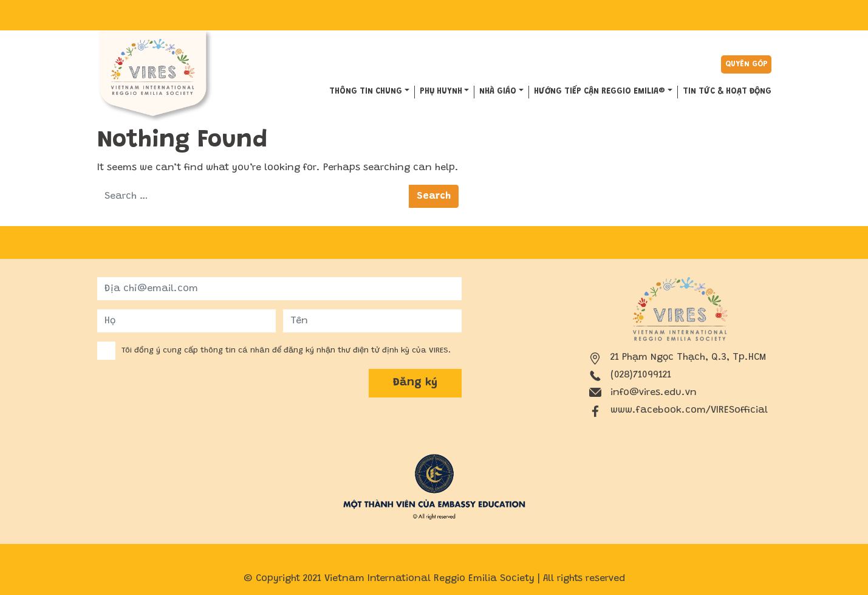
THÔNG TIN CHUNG (366, 92)
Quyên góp (746, 64)
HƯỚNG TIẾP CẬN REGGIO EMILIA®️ (600, 92)
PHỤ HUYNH (441, 92)
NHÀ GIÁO (498, 92)
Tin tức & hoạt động (727, 92)
